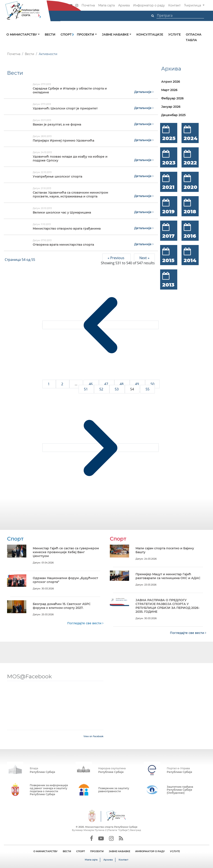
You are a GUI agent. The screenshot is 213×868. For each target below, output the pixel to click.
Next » (144, 258)
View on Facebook (93, 736)
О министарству (22, 34)
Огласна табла (194, 37)
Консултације (150, 34)
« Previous (116, 258)
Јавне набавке (116, 34)
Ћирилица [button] (193, 5)
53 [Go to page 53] (117, 389)
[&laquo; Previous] (101, 325)
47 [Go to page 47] (107, 384)
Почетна (88, 5)
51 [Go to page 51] (86, 389)
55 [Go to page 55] (147, 389)
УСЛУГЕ (175, 851)
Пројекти (86, 34)
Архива (124, 5)
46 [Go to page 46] (91, 384)
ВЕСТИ (67, 851)
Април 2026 (171, 82)
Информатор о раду (149, 5)
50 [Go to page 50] (152, 384)
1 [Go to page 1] (49, 384)
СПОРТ (81, 851)
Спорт (66, 34)
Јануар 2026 (171, 107)
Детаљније (144, 92)
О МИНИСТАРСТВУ (45, 851)
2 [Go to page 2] (63, 384)
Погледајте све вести (85, 623)
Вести (50, 34)
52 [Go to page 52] (102, 389)
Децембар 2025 (173, 115)
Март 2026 (169, 90)
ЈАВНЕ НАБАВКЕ (119, 851)
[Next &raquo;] (101, 447)
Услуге (174, 34)
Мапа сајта (106, 5)
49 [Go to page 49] (137, 384)
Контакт (174, 5)
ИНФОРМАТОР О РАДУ (150, 851)
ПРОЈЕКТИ (97, 851)
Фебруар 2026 (172, 98)
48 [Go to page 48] (122, 384)
